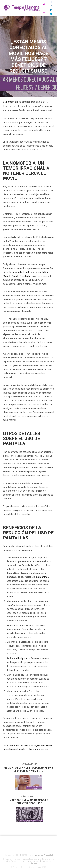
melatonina (41, 577)
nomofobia (12, 102)
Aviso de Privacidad (44, 859)
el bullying (21, 658)
